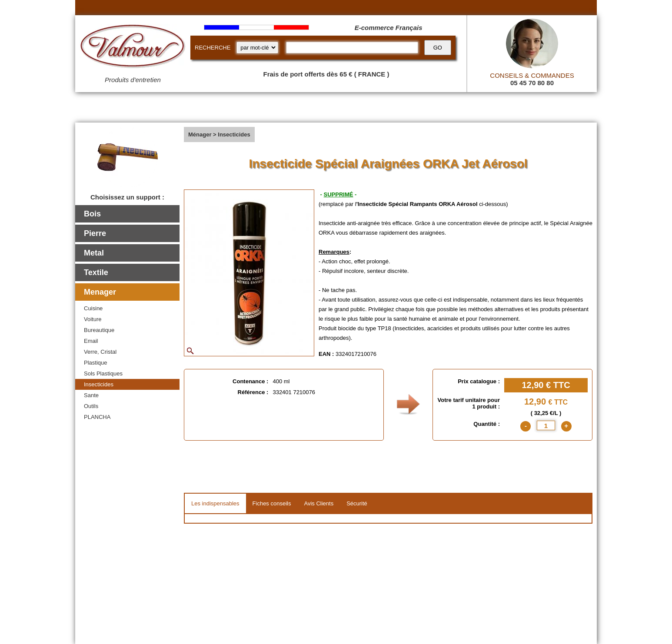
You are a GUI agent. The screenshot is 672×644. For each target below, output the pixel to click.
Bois (92, 214)
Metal (94, 253)
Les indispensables (215, 503)
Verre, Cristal (100, 352)
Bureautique (99, 330)
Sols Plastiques (103, 373)
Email (91, 341)
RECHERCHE (213, 48)
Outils (91, 406)
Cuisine (93, 308)
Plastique (95, 363)
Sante (91, 395)
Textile (96, 272)
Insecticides (99, 384)
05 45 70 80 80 (532, 83)
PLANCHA (97, 417)
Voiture (93, 319)
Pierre (95, 233)
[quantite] (546, 425)
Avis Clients (319, 503)
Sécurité (357, 503)
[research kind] (257, 48)
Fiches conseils (272, 503)
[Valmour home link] (133, 48)
